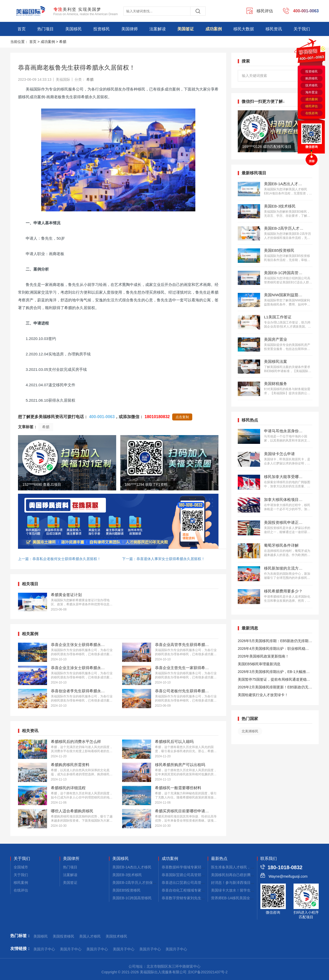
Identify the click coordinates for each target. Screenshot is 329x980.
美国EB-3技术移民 (127, 875)
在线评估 (21, 890)
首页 (22, 29)
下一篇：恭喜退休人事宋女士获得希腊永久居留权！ (163, 559)
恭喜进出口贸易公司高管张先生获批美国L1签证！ (202, 883)
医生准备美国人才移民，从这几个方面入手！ (247, 867)
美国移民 (74, 29)
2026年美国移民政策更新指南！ (263, 656)
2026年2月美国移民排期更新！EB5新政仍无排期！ (275, 688)
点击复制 (182, 417)
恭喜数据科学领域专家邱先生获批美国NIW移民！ (201, 867)
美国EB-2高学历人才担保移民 (136, 883)
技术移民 (312, 85)
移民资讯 (274, 29)
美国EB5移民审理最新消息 (259, 664)
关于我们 (302, 29)
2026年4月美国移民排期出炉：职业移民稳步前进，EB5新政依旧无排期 (273, 649)
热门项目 (45, 29)
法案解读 (158, 29)
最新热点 (219, 859)
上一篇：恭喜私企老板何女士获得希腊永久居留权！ (59, 559)
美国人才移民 (90, 936)
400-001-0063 (102, 417)
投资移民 (102, 29)
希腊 (63, 42)
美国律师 (130, 29)
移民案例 (21, 883)
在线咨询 (312, 113)
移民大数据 (244, 29)
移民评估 (312, 106)
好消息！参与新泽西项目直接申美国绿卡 (243, 883)
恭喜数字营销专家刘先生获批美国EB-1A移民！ (199, 898)
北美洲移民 (250, 731)
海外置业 (312, 92)
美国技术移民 (116, 936)
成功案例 (214, 29)
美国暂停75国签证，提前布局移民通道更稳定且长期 (274, 680)
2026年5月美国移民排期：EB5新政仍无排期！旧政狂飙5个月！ (275, 642)
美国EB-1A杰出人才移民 (132, 867)
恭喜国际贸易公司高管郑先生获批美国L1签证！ (200, 875)
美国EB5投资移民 (126, 890)
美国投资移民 (63, 936)
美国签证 (186, 29)
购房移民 (312, 78)
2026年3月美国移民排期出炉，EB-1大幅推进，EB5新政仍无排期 (272, 673)
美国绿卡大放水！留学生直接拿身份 (240, 890)
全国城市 (21, 867)
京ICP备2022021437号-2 (208, 972)
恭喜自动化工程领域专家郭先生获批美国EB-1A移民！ (205, 890)
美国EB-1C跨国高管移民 (132, 898)
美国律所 (71, 859)
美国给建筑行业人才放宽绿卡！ (263, 695)
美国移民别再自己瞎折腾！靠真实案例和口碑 (247, 875)
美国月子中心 (44, 949)
